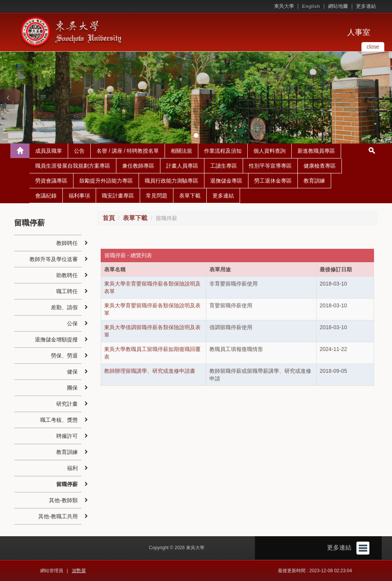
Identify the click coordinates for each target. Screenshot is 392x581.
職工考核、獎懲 (59, 420)
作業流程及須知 (223, 151)
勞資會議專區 (51, 181)
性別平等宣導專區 (270, 166)
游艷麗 (79, 571)
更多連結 (366, 6)
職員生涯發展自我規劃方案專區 (73, 166)
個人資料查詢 (269, 151)
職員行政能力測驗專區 (171, 181)
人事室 (359, 32)
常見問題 (157, 196)
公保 (72, 323)
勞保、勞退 (64, 356)
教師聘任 (67, 243)
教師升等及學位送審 (54, 259)
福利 (72, 468)
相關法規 (181, 151)
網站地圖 (338, 6)
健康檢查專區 (320, 166)
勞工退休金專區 (273, 181)
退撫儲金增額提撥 (56, 339)
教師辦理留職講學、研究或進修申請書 (150, 371)
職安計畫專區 (118, 196)
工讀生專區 (224, 166)
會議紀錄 (46, 196)
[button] (8, 98)
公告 (79, 151)
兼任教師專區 (138, 166)
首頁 (109, 218)
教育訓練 (314, 181)
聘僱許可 (67, 436)
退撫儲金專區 (226, 181)
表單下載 (190, 196)
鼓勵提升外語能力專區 (106, 181)
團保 (72, 388)
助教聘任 (67, 275)
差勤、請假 (64, 307)
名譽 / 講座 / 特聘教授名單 (128, 151)
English (311, 6)
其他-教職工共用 (58, 516)
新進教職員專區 (316, 151)
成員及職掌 (49, 151)
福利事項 (79, 196)
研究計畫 (67, 404)
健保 (72, 372)
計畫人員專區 (182, 166)
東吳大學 (284, 6)
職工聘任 (67, 291)
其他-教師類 (63, 500)
